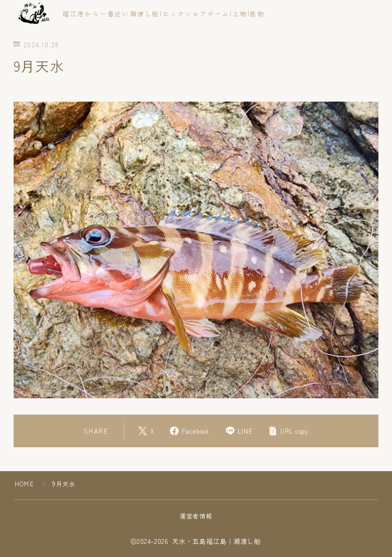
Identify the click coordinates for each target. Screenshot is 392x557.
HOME (24, 484)
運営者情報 (196, 516)
